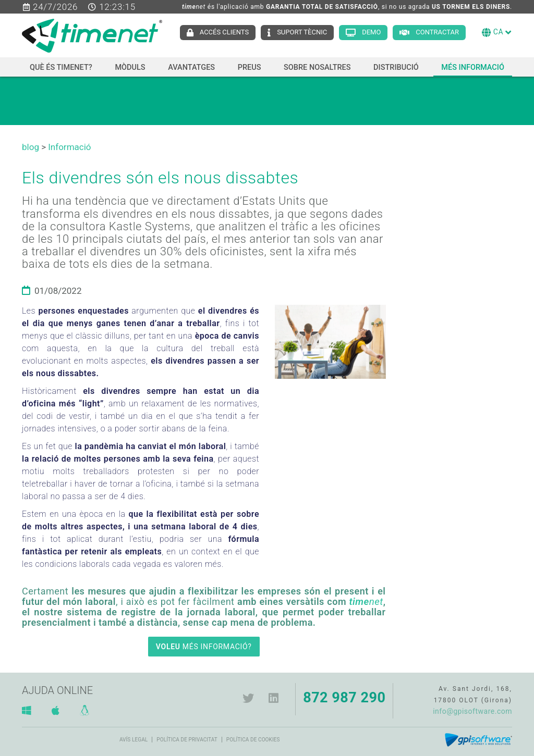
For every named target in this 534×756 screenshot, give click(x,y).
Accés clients (224, 32)
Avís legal (133, 740)
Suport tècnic (302, 32)
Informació (69, 147)
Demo (371, 32)
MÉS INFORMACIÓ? (204, 647)
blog (31, 147)
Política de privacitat (187, 740)
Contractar (437, 32)
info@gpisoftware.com (472, 711)
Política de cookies (253, 740)
